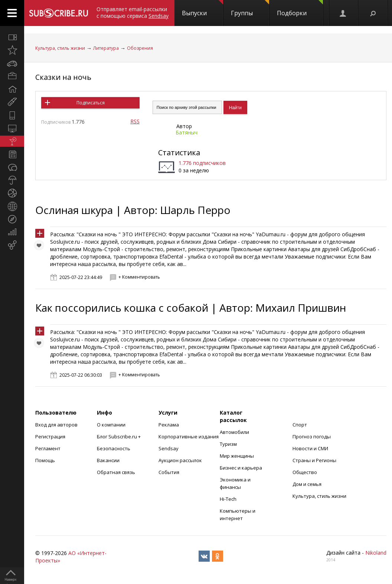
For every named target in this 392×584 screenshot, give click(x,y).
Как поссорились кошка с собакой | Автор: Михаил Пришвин (191, 308)
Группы (250, 9)
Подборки (300, 9)
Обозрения (140, 48)
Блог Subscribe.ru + (119, 437)
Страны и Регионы (314, 460)
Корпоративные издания (189, 437)
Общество (305, 472)
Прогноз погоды (312, 437)
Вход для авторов (56, 425)
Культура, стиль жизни (60, 48)
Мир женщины (237, 456)
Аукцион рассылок (180, 460)
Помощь (45, 460)
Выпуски (202, 9)
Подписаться (91, 103)
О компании (111, 425)
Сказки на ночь (63, 77)
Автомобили (234, 432)
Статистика (179, 153)
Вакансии (108, 460)
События (169, 472)
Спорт (300, 425)
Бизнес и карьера (241, 468)
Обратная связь (116, 472)
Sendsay (169, 448)
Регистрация (50, 437)
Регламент (48, 448)
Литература (106, 48)
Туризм (228, 444)
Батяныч (187, 132)
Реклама (169, 425)
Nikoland (376, 553)
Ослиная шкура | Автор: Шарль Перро (133, 210)
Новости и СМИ (310, 448)
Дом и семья (307, 484)
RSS (135, 121)
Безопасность (114, 448)
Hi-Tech (228, 499)
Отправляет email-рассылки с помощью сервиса (133, 12)
